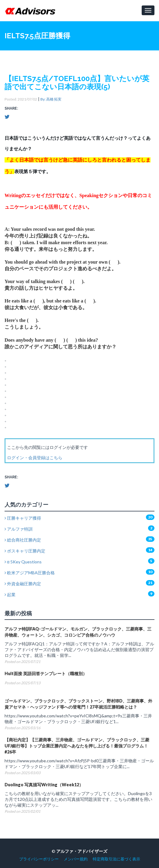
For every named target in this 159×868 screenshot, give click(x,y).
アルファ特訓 (19, 529)
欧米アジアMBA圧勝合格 (30, 573)
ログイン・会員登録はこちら (35, 458)
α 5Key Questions (23, 562)
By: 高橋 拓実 (51, 99)
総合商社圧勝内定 (23, 540)
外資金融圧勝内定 (23, 584)
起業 (10, 595)
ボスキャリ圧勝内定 (25, 551)
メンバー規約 (76, 859)
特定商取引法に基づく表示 (116, 859)
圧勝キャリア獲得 (23, 518)
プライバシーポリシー (39, 859)
